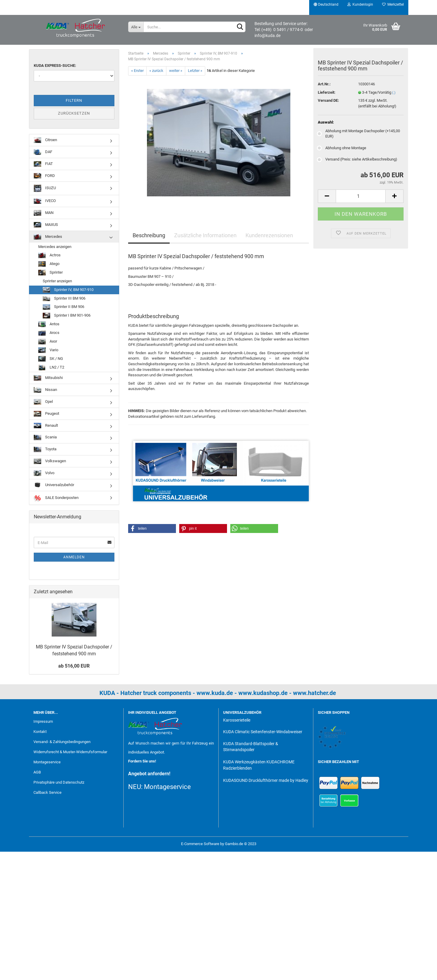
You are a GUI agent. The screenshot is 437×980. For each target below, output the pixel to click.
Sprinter (50, 273)
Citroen (45, 140)
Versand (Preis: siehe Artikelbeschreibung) (358, 160)
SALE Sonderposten (56, 498)
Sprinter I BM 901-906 (67, 316)
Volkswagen (50, 462)
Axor (48, 342)
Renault (46, 426)
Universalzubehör (54, 485)
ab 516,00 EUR (74, 666)
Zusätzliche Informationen (205, 235)
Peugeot (46, 414)
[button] (152, 528)
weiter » (176, 71)
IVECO (45, 201)
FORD (44, 176)
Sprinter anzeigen (57, 281)
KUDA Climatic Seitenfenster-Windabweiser (263, 732)
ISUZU (45, 188)
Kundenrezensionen (269, 235)
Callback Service (47, 792)
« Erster (137, 71)
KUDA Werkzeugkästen (244, 762)
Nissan (45, 390)
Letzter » (195, 71)
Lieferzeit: (327, 94)
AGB (37, 772)
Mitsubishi (48, 378)
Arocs (49, 333)
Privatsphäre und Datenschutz (59, 782)
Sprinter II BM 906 (63, 307)
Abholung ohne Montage (342, 149)
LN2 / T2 (51, 367)
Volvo (44, 473)
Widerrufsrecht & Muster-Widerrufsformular (70, 752)
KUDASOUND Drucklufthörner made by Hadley (266, 780)
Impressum (43, 721)
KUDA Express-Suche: (55, 66)
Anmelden (74, 557)
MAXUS (46, 225)
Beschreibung (149, 235)
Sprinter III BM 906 (64, 299)
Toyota (45, 450)
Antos (49, 324)
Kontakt (40, 732)
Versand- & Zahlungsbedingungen (62, 742)
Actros (49, 255)
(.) (394, 94)
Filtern (74, 100)
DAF (43, 152)
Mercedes (48, 237)
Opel (43, 402)
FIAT (43, 164)
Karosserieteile (237, 720)
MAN (44, 213)
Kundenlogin (360, 4)
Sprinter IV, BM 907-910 (68, 290)
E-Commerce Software (200, 844)
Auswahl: (326, 123)
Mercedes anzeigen (55, 247)
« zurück (156, 71)
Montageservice (47, 762)
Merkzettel (393, 4)
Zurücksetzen (74, 113)
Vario (48, 350)
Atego (49, 264)
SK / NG (51, 359)
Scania (45, 438)
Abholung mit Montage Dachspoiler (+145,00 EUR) (359, 135)
